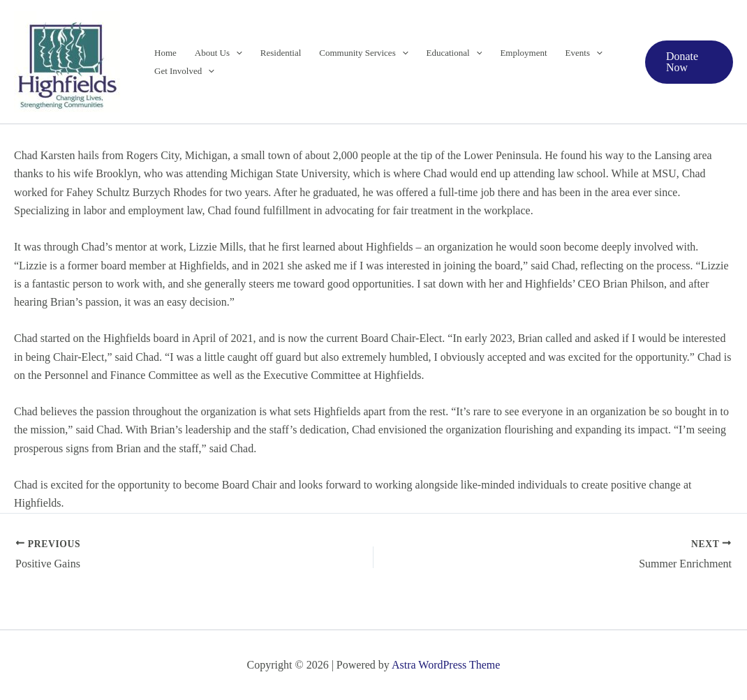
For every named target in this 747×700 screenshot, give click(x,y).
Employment (523, 53)
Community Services (363, 53)
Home (165, 53)
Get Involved (184, 71)
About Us (219, 53)
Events (584, 53)
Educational (454, 53)
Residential (281, 53)
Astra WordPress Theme (446, 665)
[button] (236, 53)
